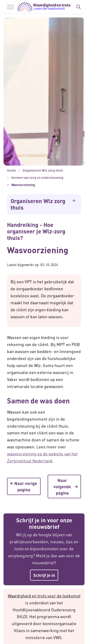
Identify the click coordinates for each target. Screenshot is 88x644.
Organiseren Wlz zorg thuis (38, 204)
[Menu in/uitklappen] (11, 7)
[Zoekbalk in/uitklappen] (78, 7)
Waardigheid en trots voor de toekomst (44, 596)
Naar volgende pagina (64, 486)
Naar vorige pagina (24, 486)
